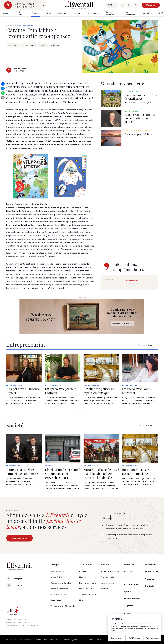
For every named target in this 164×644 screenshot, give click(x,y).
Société (35, 13)
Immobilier (147, 13)
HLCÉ (161, 13)
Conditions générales (71, 640)
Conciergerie (93, 13)
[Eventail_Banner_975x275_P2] (82, 317)
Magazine (62, 13)
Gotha (49, 13)
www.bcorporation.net (134, 283)
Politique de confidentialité (47, 640)
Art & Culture (19, 13)
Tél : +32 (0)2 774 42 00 (16, 620)
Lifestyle (5, 13)
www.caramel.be (131, 280)
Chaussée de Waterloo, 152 (18, 623)
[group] (123, 5)
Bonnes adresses (110, 13)
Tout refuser (117, 638)
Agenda (77, 13)
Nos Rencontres (130, 13)
